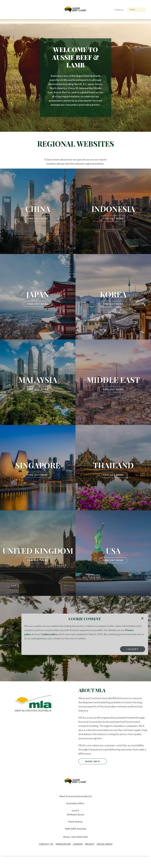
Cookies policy (49, 634)
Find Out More (38, 218)
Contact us (119, 10)
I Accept (133, 649)
